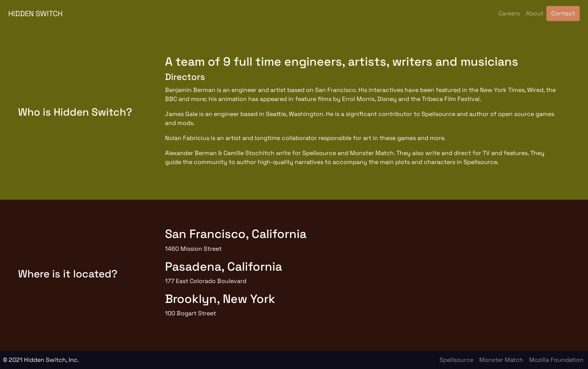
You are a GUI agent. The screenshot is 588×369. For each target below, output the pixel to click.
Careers (509, 13)
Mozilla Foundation (556, 360)
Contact (563, 13)
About (535, 13)
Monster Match (501, 360)
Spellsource (456, 360)
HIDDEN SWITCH (35, 14)
